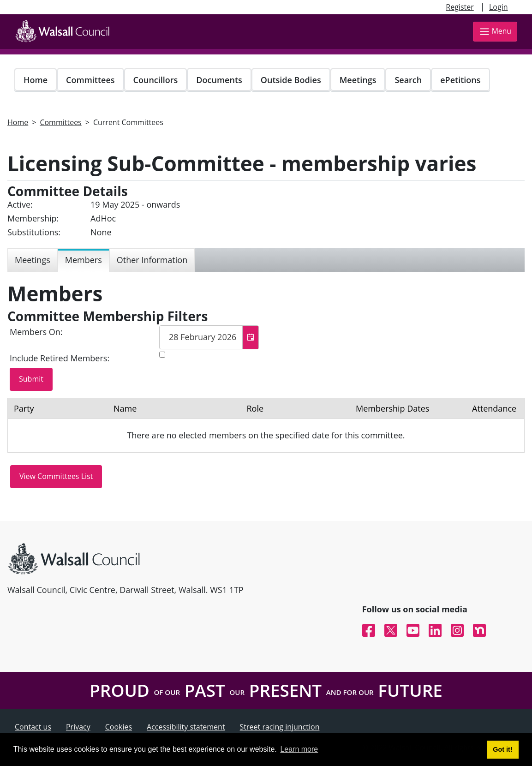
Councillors (156, 80)
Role (255, 408)
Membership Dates (392, 408)
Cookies (119, 727)
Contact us (33, 727)
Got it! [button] (502, 749)
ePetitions (460, 80)
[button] (250, 337)
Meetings (358, 80)
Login (499, 7)
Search (408, 80)
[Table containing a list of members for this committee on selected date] (266, 425)
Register (460, 7)
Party (24, 408)
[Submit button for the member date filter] (31, 379)
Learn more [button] (299, 749)
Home (36, 80)
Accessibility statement (186, 727)
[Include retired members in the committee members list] (162, 355)
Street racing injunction (280, 727)
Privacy (78, 727)
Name (125, 408)
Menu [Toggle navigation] (495, 32)
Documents (219, 80)
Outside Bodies (291, 80)
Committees (90, 80)
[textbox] (209, 337)
